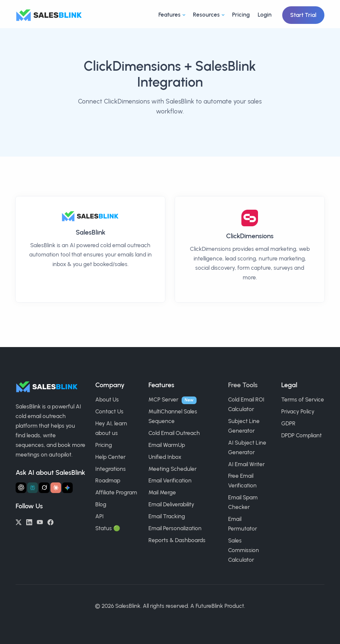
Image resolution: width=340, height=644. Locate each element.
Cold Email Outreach (174, 433)
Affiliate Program (116, 492)
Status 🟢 (108, 528)
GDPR (288, 423)
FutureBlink (209, 606)
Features (170, 15)
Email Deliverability (171, 504)
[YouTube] (40, 522)
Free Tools (243, 385)
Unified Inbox (165, 457)
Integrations (111, 469)
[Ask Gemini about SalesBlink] (67, 488)
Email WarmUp (167, 445)
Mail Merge (162, 492)
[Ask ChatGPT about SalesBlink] (21, 488)
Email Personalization (175, 528)
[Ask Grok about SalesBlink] (44, 488)
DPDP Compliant (301, 435)
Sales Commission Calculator (244, 550)
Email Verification (170, 480)
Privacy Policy (298, 411)
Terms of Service (303, 399)
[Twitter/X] (19, 522)
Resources (206, 15)
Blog (101, 504)
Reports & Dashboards (177, 540)
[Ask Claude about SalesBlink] (56, 488)
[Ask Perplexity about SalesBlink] (33, 488)
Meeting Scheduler (172, 469)
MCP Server (163, 399)
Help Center (110, 457)
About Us (107, 399)
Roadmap (108, 480)
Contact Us (109, 411)
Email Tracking (167, 516)
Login (265, 15)
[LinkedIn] (29, 522)
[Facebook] (50, 522)
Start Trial (303, 15)
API (99, 516)
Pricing (241, 15)
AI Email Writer (246, 464)
